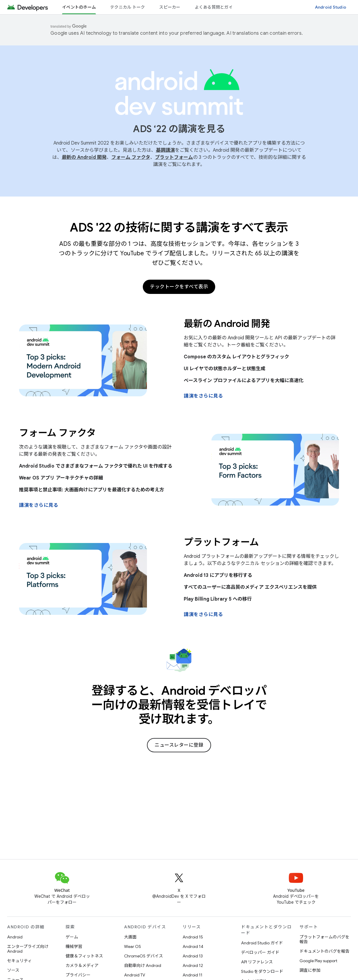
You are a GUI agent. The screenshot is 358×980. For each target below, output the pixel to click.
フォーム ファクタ (131, 157)
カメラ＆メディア (82, 965)
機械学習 (74, 946)
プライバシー (78, 975)
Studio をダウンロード (262, 971)
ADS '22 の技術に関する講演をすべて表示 (179, 227)
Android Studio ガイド (262, 943)
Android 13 (193, 956)
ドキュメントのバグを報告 (324, 951)
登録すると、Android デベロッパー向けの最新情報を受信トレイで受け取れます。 (179, 705)
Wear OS (133, 946)
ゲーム (72, 937)
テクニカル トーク (127, 7)
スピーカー (170, 7)
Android (15, 937)
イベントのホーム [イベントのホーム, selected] (79, 7)
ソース (13, 970)
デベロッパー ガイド (260, 952)
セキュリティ (19, 961)
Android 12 (193, 965)
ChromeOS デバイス (144, 956)
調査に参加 (310, 970)
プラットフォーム (174, 157)
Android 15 (193, 937)
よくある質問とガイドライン (222, 7)
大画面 (130, 937)
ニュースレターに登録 (179, 745)
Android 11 (193, 975)
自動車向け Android (143, 965)
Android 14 (193, 946)
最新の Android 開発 (84, 157)
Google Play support (318, 961)
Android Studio (331, 7)
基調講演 (165, 150)
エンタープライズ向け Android (28, 949)
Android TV (135, 975)
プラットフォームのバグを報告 (324, 939)
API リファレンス (257, 962)
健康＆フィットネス (84, 956)
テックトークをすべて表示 (179, 287)
